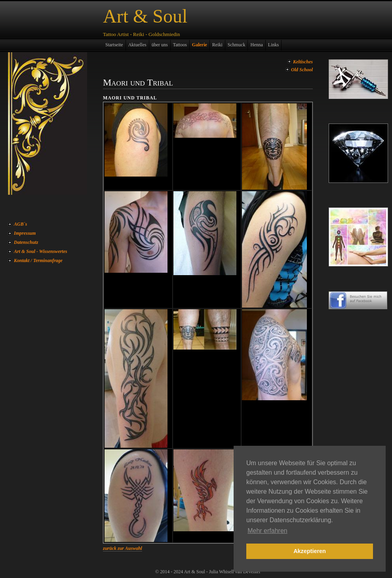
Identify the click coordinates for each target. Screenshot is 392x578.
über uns (160, 45)
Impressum (25, 233)
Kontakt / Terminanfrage (38, 260)
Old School (302, 70)
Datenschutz (26, 242)
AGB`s (20, 224)
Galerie (200, 45)
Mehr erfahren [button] (267, 531)
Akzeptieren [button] (310, 551)
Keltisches (303, 62)
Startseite (114, 45)
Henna (256, 45)
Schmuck (237, 45)
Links (273, 45)
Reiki (217, 45)
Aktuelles (137, 45)
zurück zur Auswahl (123, 548)
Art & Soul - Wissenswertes (41, 251)
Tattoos (180, 45)
